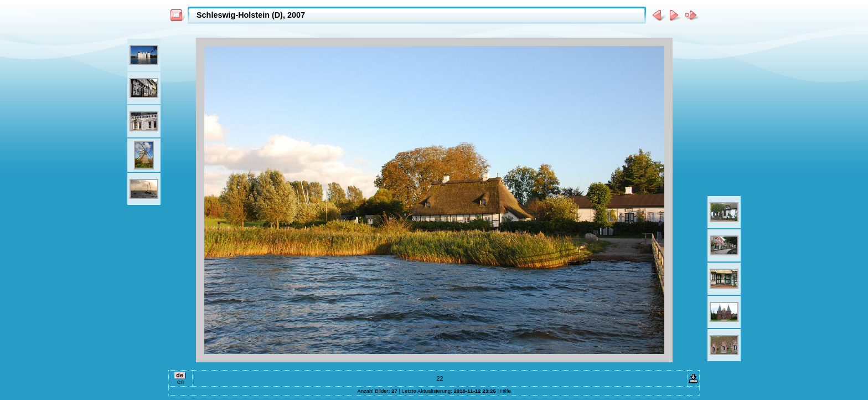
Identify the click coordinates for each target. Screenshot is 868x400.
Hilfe (506, 391)
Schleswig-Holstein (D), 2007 (251, 15)
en (180, 382)
